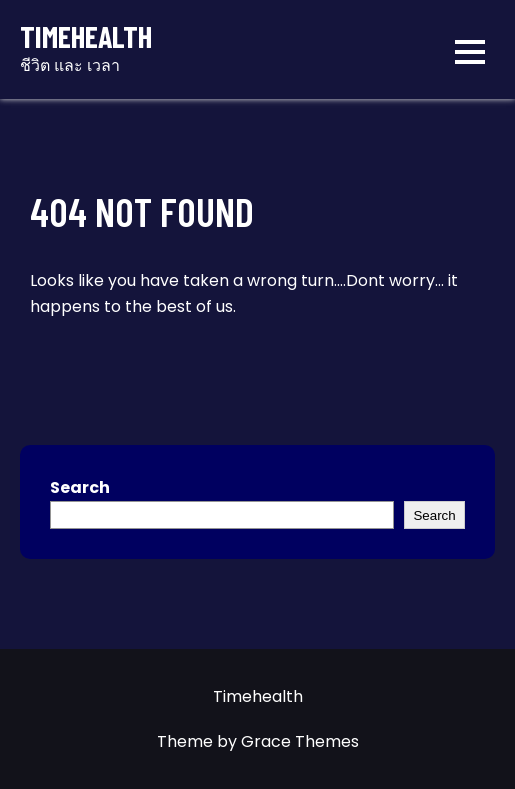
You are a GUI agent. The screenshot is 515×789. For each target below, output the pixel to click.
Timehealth (86, 36)
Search (80, 487)
